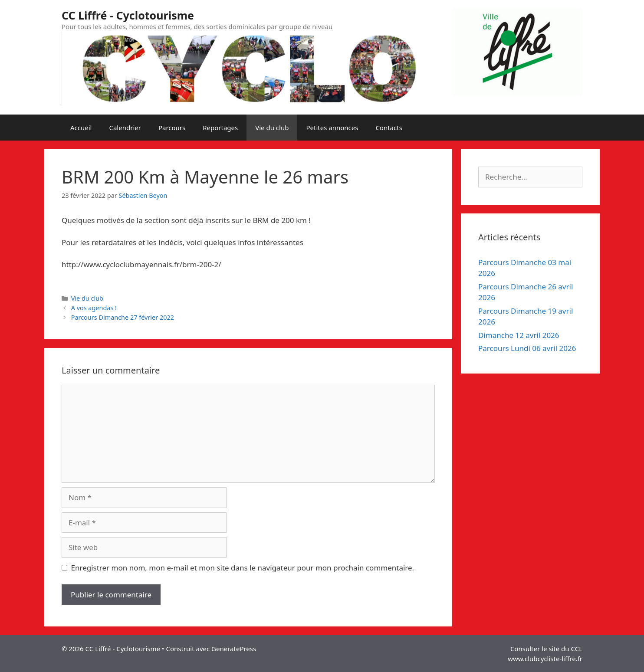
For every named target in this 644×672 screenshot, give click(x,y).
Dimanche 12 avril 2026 (519, 335)
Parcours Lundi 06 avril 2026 (527, 348)
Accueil (81, 128)
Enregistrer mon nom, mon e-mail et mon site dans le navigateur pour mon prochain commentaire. (243, 568)
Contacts (389, 128)
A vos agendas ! (94, 308)
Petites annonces (332, 128)
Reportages (220, 128)
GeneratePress (234, 649)
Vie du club (272, 128)
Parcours (172, 128)
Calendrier (125, 128)
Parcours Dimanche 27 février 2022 (123, 317)
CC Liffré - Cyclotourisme (128, 15)
